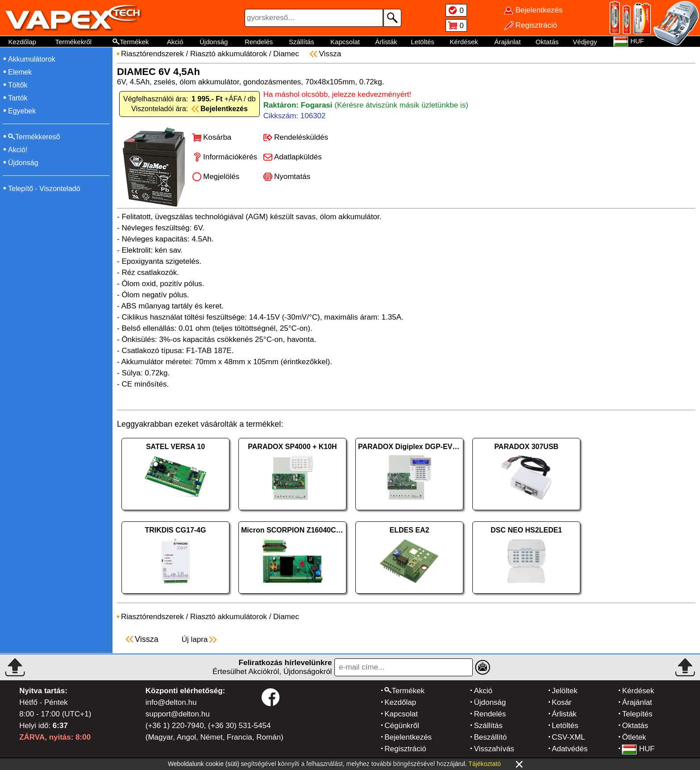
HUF (638, 749)
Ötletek (634, 737)
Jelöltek (565, 691)
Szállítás (302, 42)
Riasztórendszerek (152, 54)
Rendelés (259, 42)
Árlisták (386, 42)
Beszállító (490, 737)
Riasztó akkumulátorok (229, 54)
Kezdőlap (23, 42)
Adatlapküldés (298, 157)
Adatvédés (570, 749)
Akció (175, 42)
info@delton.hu (171, 702)
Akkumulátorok (32, 59)
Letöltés (423, 42)
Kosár (562, 702)
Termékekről (73, 42)
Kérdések (464, 42)
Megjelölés (221, 177)
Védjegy (585, 42)
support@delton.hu (178, 714)
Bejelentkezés (408, 737)
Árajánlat (507, 42)
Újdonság (214, 42)
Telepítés (637, 714)
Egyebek (22, 111)
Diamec (286, 54)
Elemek (20, 72)
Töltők (18, 85)
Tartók (18, 98)
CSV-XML (569, 737)
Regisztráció (405, 749)
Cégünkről (402, 726)
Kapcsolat (345, 42)
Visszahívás (494, 749)
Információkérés (230, 157)
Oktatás (547, 42)
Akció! (18, 150)
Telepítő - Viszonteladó (44, 189)
